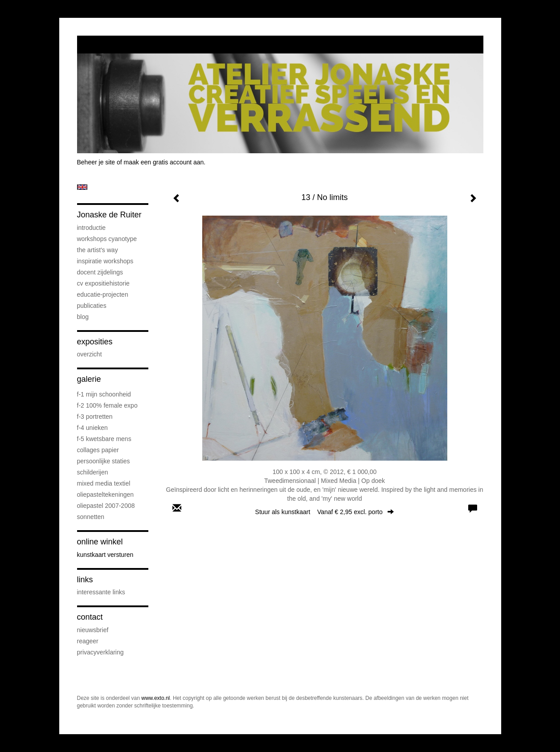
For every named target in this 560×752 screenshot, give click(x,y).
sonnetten (91, 517)
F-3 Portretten (95, 417)
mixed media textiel (104, 483)
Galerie (89, 379)
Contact (90, 617)
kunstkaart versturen (105, 555)
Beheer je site (96, 162)
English (82, 187)
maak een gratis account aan (164, 162)
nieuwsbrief (93, 630)
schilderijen (93, 472)
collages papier (98, 450)
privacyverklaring (100, 652)
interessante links (101, 592)
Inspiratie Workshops (105, 261)
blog (83, 317)
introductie (92, 228)
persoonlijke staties (104, 461)
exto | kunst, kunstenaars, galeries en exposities (102, 45)
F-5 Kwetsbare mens (104, 439)
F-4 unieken (92, 428)
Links (85, 580)
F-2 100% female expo (107, 405)
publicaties (92, 306)
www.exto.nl (155, 698)
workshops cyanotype (107, 239)
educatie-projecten (103, 294)
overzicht (90, 354)
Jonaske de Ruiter (109, 215)
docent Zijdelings (100, 272)
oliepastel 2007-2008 (106, 506)
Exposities (95, 342)
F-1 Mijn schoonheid (104, 394)
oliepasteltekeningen (106, 495)
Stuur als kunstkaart (325, 512)
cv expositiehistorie (103, 283)
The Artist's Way (98, 250)
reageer (88, 641)
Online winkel (100, 542)
